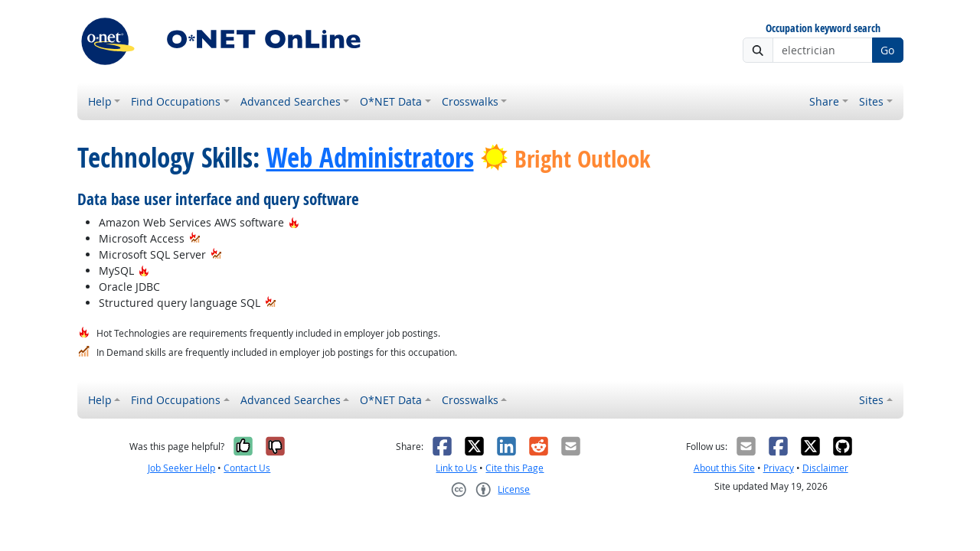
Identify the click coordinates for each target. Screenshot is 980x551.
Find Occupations (176, 101)
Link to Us (456, 468)
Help (100, 101)
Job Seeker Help (181, 468)
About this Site (724, 468)
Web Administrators (370, 158)
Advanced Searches (291, 101)
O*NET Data (391, 101)
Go (887, 50)
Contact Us (247, 468)
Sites (871, 101)
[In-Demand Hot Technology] (195, 238)
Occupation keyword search (823, 29)
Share (824, 101)
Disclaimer (825, 468)
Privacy (779, 468)
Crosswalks (470, 101)
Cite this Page (514, 468)
